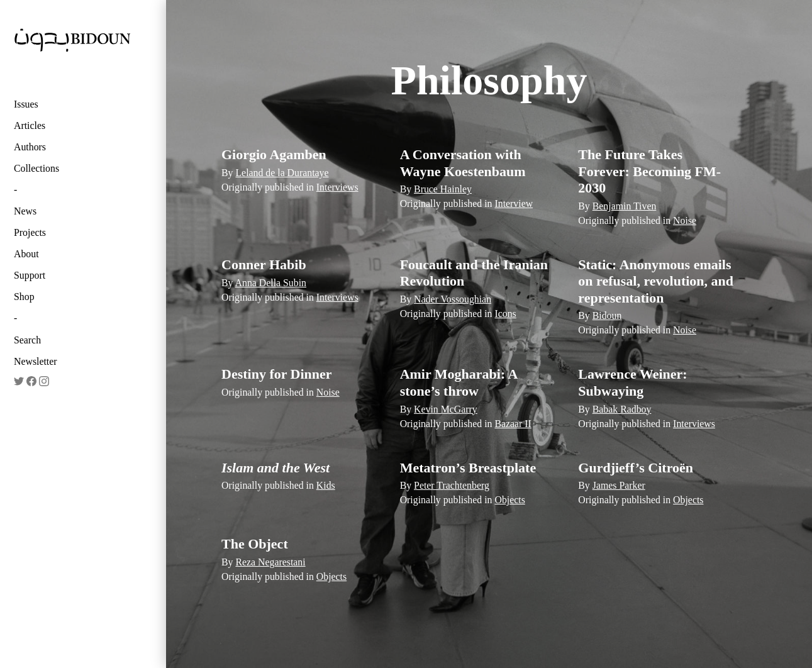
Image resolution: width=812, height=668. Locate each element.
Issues (26, 104)
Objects (509, 500)
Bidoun (607, 315)
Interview (514, 203)
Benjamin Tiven (625, 206)
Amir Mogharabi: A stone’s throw (459, 382)
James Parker (619, 485)
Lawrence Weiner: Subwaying (632, 382)
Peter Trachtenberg (452, 485)
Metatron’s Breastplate (468, 468)
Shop (24, 297)
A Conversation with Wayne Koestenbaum (463, 163)
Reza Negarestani (270, 562)
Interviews (337, 187)
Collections (36, 168)
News (25, 211)
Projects (30, 232)
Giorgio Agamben (274, 154)
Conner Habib (264, 264)
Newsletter (36, 361)
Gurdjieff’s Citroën (636, 468)
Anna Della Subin (271, 283)
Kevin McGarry (446, 409)
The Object (255, 544)
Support (30, 275)
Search (27, 340)
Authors (30, 147)
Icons (505, 314)
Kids (326, 485)
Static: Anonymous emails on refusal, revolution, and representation (656, 281)
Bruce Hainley (443, 189)
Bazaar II (513, 424)
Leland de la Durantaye (282, 173)
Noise (685, 220)
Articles (30, 125)
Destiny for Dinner (277, 374)
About (26, 254)
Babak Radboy (622, 409)
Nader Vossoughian (453, 299)
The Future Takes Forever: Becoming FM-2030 (649, 171)
